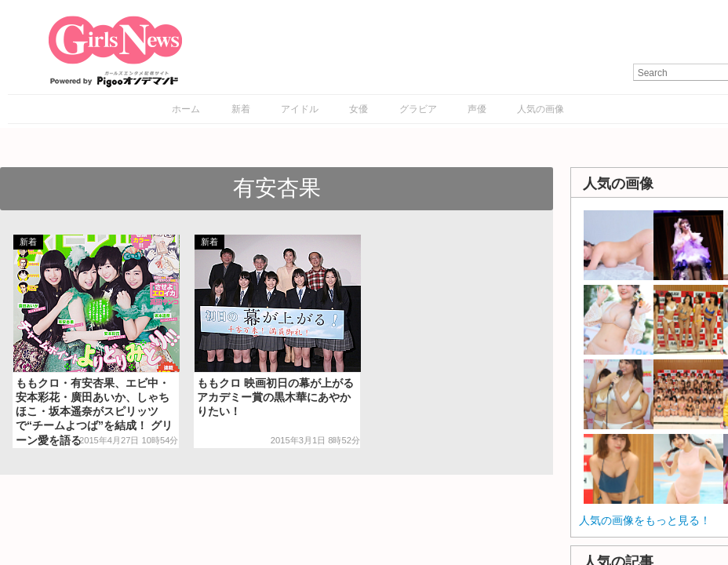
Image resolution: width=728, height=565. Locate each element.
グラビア (418, 109)
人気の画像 (541, 109)
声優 (477, 109)
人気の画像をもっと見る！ (645, 520)
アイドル (300, 109)
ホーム (186, 109)
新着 (241, 109)
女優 (359, 109)
